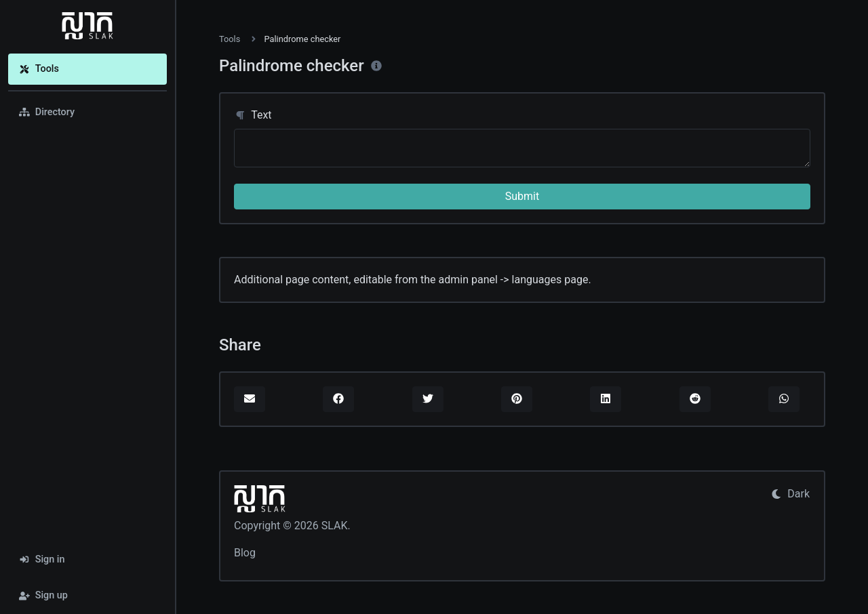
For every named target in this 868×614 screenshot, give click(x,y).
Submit (522, 196)
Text (253, 115)
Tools (39, 69)
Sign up (43, 595)
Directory (47, 112)
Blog (245, 553)
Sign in (42, 559)
